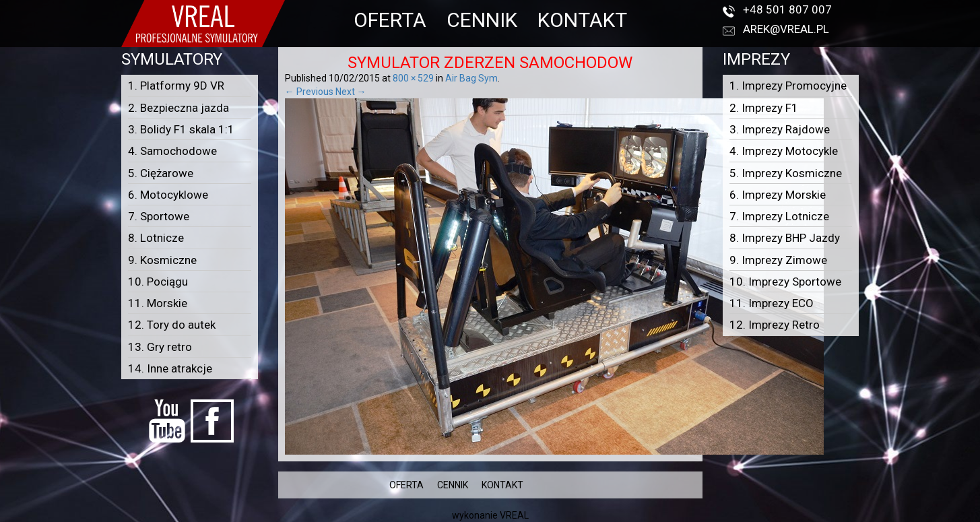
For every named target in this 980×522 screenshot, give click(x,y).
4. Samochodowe (172, 151)
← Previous (309, 92)
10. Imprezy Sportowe (785, 282)
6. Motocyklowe (168, 195)
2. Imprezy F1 (764, 108)
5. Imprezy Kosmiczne (786, 173)
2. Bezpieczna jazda (178, 108)
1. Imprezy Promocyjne (788, 86)
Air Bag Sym (471, 78)
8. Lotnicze (156, 238)
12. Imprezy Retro (775, 325)
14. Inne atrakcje (170, 368)
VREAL (514, 515)
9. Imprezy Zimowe (778, 260)
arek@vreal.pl (786, 29)
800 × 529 (413, 78)
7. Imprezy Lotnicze (779, 216)
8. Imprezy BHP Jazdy (785, 238)
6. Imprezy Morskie (778, 195)
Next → (351, 92)
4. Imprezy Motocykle (784, 151)
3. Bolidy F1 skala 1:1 (181, 129)
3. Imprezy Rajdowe (780, 129)
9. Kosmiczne (162, 260)
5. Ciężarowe (161, 173)
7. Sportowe (159, 216)
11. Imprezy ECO (772, 303)
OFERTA (390, 20)
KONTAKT (582, 20)
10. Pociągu (158, 282)
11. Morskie (158, 303)
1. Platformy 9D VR (176, 86)
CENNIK (482, 20)
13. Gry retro (160, 347)
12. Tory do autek (172, 325)
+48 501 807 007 (787, 9)
